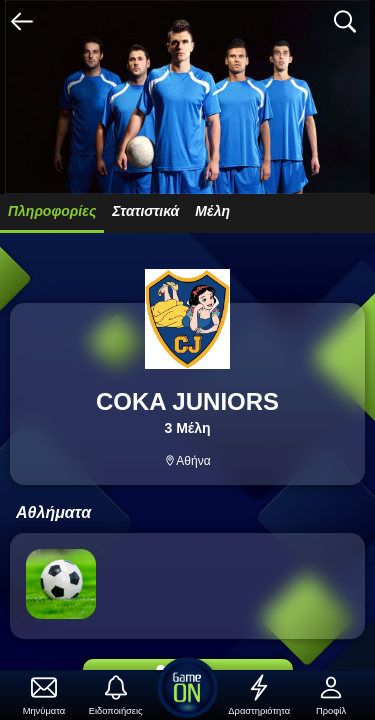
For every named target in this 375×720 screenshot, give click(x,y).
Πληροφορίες (52, 211)
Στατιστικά (145, 211)
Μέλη (212, 211)
